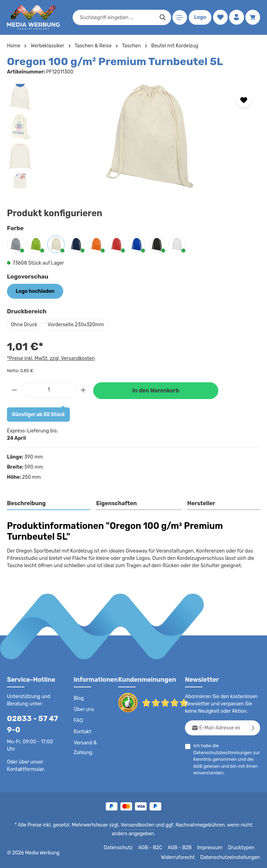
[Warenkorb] (253, 18)
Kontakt (82, 732)
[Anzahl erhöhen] (83, 390)
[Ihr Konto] (236, 18)
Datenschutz (122, 848)
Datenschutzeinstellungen (232, 858)
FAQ (79, 721)
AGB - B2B (183, 848)
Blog (79, 698)
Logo (200, 17)
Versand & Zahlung (85, 748)
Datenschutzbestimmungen (221, 752)
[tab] (49, 504)
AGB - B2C (153, 848)
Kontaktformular (24, 769)
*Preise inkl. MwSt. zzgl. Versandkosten (50, 358)
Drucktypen (242, 848)
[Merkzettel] (220, 18)
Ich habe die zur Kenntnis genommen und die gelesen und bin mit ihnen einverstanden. (224, 759)
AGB (198, 766)
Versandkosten (130, 825)
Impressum (212, 848)
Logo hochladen (34, 291)
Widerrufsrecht (183, 858)
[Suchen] (162, 17)
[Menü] (179, 18)
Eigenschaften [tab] (116, 503)
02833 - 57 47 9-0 (30, 724)
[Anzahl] (49, 390)
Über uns (84, 710)
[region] (133, 136)
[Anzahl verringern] (14, 390)
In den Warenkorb (156, 390)
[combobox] (117, 17)
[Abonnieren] (253, 728)
